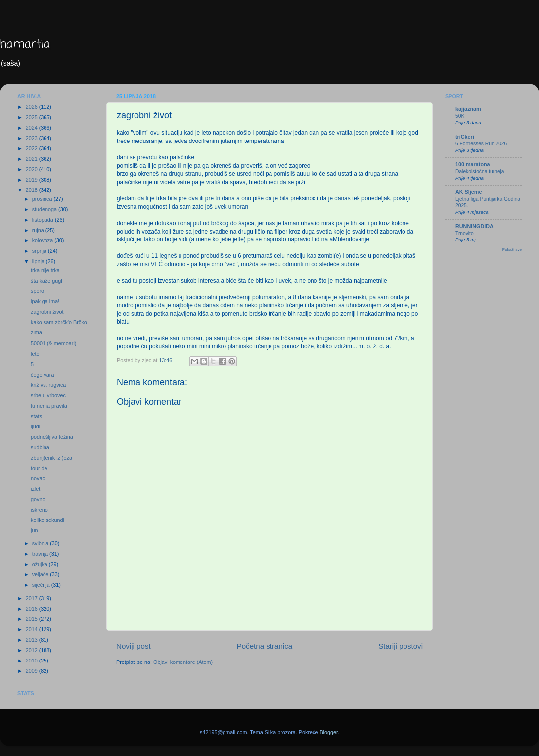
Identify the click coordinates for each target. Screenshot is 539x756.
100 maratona (473, 164)
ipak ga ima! (45, 301)
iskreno (39, 510)
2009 (32, 671)
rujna (39, 230)
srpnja (40, 251)
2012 (32, 650)
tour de (39, 468)
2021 (32, 159)
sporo (37, 291)
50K (460, 116)
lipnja (39, 261)
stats (36, 416)
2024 (32, 128)
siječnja (42, 585)
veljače (41, 574)
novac (38, 478)
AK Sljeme (469, 192)
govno (38, 499)
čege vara (42, 375)
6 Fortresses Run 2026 (481, 144)
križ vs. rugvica (48, 385)
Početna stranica (265, 646)
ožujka (41, 564)
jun (34, 530)
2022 (32, 148)
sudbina (40, 447)
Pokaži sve (512, 250)
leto (35, 354)
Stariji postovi (401, 646)
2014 (32, 629)
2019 (32, 180)
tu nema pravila (49, 406)
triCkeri (465, 137)
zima (36, 332)
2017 (32, 598)
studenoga (45, 209)
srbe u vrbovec (48, 395)
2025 (32, 117)
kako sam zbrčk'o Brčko (59, 322)
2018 (32, 190)
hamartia (25, 45)
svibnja (41, 543)
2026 (32, 107)
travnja (41, 554)
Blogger (329, 732)
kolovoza (44, 240)
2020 (32, 169)
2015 (32, 619)
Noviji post (134, 646)
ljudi (35, 426)
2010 (32, 661)
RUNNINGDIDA (474, 226)
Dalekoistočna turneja (480, 171)
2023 (32, 138)
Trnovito (465, 233)
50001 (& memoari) (53, 343)
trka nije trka (45, 270)
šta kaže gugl (46, 281)
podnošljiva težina (52, 437)
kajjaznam (468, 109)
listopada (44, 220)
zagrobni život (47, 312)
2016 (32, 609)
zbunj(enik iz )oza (51, 458)
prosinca (43, 199)
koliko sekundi (47, 520)
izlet (35, 489)
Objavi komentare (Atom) (183, 662)
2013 (32, 640)
